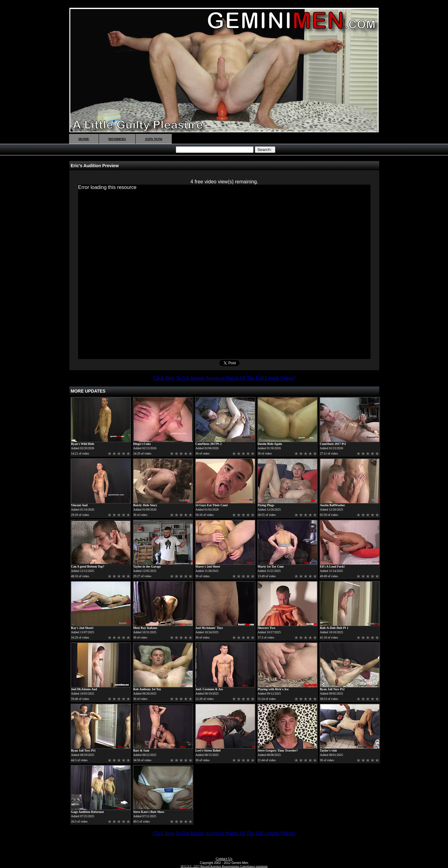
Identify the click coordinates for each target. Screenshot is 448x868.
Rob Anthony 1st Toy (147, 689)
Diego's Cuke (142, 444)
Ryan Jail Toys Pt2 (332, 689)
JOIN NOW (154, 139)
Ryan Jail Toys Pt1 (83, 750)
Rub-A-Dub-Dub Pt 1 (334, 628)
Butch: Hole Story (145, 505)
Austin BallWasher (332, 505)
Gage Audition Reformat (87, 812)
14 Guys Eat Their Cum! (212, 505)
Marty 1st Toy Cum (271, 566)
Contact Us (224, 859)
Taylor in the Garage (147, 566)
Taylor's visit (328, 750)
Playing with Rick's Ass (273, 689)
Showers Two (266, 628)
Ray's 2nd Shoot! (82, 628)
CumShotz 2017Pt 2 (208, 444)
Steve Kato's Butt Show (149, 812)
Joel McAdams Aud (84, 689)
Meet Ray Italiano (145, 628)
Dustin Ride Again (270, 444)
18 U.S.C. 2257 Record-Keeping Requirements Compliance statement (224, 866)
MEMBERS (117, 139)
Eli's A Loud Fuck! (332, 566)
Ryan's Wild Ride (83, 444)
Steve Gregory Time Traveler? (278, 750)
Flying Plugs (266, 505)
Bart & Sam (141, 750)
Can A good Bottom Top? (88, 566)
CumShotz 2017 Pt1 (333, 444)
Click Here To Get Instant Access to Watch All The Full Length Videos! (224, 378)
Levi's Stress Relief (208, 750)
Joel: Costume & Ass (209, 689)
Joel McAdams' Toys (209, 628)
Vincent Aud (79, 505)
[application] (224, 272)
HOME (84, 139)
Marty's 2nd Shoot (208, 566)
